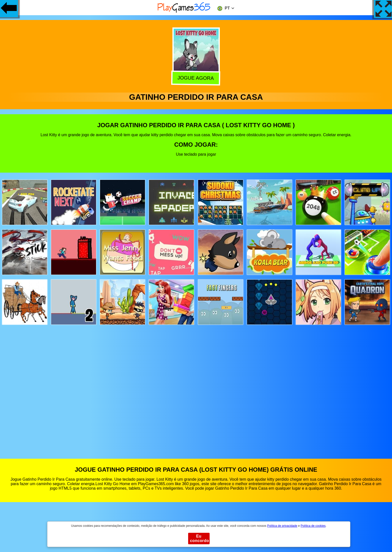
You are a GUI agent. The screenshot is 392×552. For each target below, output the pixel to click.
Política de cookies (313, 526)
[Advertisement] (196, 387)
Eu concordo (200, 538)
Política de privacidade (282, 526)
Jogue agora (196, 77)
